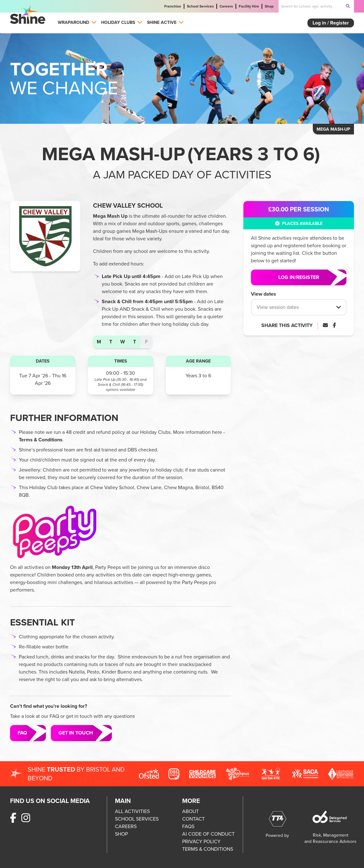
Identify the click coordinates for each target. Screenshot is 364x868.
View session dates (278, 307)
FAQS (188, 826)
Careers (226, 6)
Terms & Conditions (41, 440)
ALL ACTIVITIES (132, 811)
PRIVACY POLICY (201, 841)
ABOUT (190, 811)
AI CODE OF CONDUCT (208, 834)
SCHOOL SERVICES (137, 819)
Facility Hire (249, 6)
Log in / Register (331, 23)
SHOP (121, 834)
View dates (263, 294)
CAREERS (126, 826)
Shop (269, 6)
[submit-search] (348, 6)
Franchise (173, 6)
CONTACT (193, 819)
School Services (200, 6)
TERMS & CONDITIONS (208, 849)
